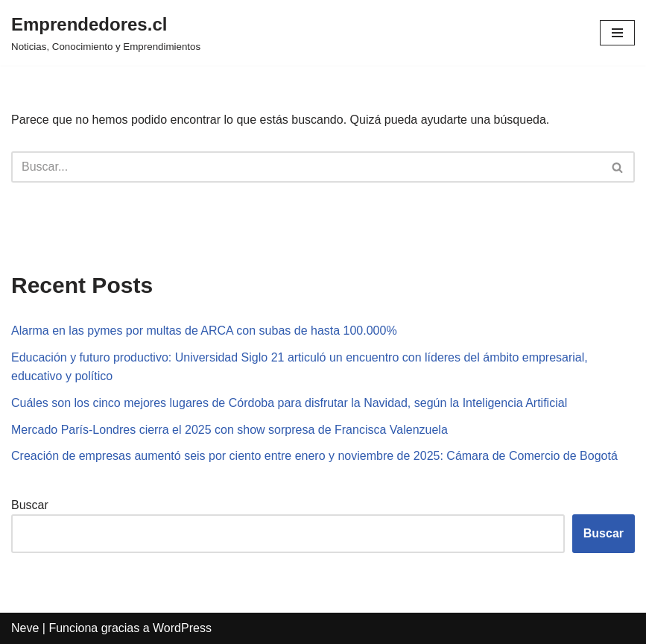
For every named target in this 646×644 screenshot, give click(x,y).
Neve (25, 628)
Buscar (30, 505)
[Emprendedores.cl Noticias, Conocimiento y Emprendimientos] (106, 33)
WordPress (182, 628)
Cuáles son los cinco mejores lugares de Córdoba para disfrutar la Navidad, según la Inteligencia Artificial (289, 403)
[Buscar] (306, 167)
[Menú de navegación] (617, 33)
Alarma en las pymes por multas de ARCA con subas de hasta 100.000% (204, 331)
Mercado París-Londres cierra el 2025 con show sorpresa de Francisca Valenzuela (229, 430)
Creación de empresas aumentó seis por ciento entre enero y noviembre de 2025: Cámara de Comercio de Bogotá (314, 456)
